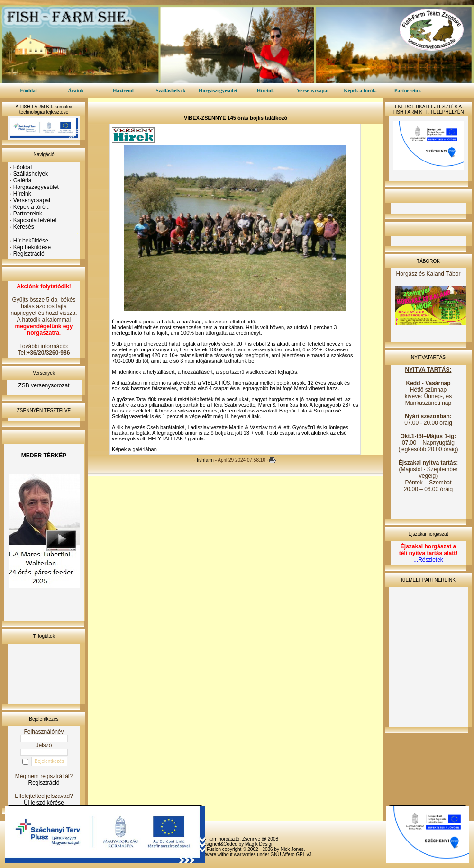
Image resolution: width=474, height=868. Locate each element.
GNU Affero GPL (288, 855)
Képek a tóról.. (360, 90)
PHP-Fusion (208, 849)
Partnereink (408, 90)
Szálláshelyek (171, 90)
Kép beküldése (32, 247)
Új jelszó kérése (44, 803)
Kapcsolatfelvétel (35, 220)
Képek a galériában (134, 449)
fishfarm (205, 460)
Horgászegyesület (218, 90)
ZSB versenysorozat (44, 385)
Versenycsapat (313, 90)
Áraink (76, 90)
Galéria (23, 180)
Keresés (24, 227)
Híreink (265, 90)
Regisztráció (29, 254)
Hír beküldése (31, 241)
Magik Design (260, 844)
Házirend (123, 90)
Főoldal (28, 90)
